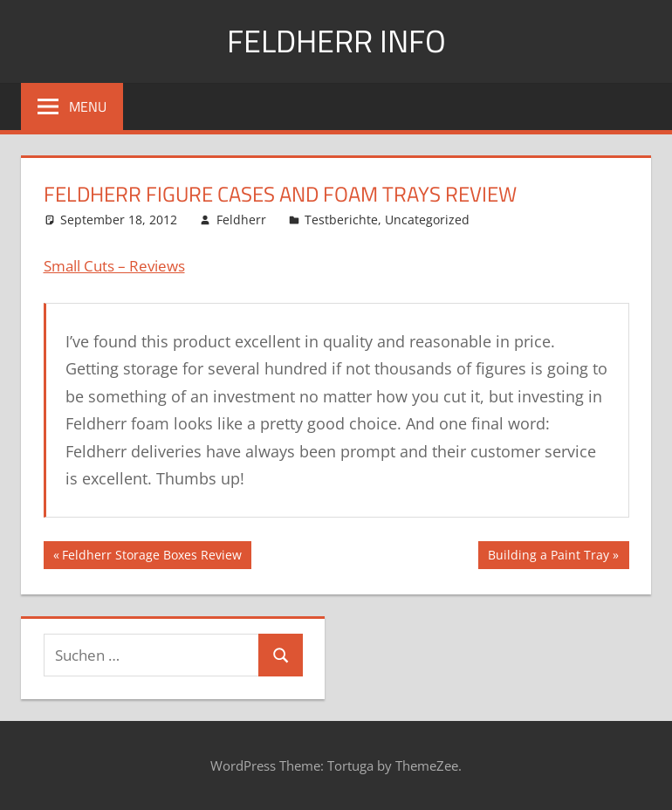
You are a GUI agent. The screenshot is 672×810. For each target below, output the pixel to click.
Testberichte (341, 220)
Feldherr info (336, 41)
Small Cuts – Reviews (114, 266)
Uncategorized (427, 220)
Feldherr (241, 220)
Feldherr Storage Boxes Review (151, 557)
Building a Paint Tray (548, 557)
